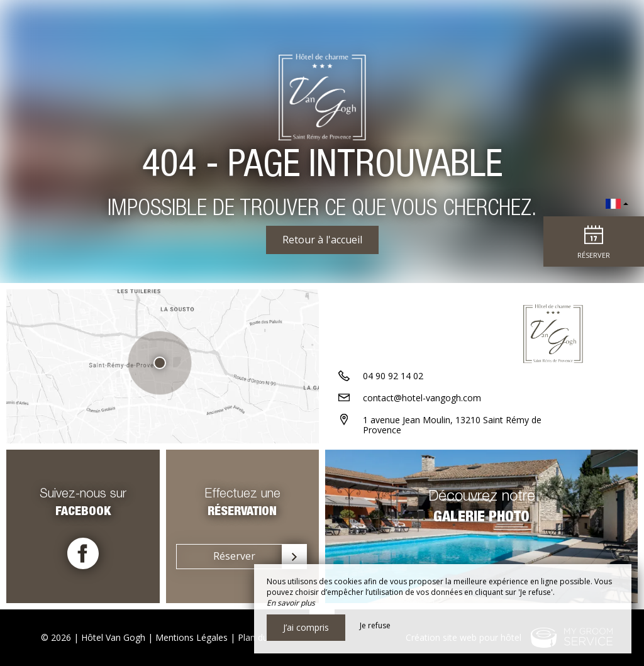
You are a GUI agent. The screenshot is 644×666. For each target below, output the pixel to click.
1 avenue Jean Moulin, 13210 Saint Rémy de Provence (452, 425)
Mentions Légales (192, 637)
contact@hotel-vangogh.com (422, 398)
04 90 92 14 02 (393, 376)
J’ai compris (306, 627)
